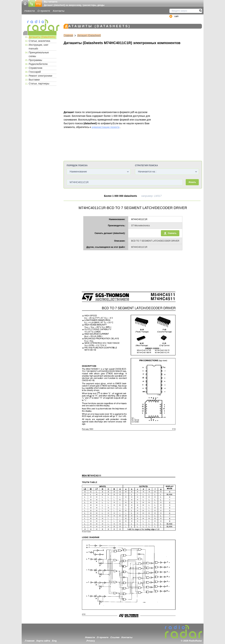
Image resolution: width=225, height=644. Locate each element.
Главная (68, 35)
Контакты (59, 11)
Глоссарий (35, 72)
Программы (36, 60)
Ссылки (115, 637)
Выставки (34, 80)
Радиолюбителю (38, 64)
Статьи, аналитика (40, 41)
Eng (54, 641)
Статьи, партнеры (39, 84)
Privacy (91, 641)
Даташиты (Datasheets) (42, 37)
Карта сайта (43, 641)
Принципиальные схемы (39, 54)
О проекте (44, 11)
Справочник (36, 68)
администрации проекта (106, 127)
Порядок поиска (77, 165)
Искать (192, 182)
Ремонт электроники (41, 76)
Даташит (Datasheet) (89, 35)
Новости (30, 11)
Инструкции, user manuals (39, 47)
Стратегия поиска (146, 165)
